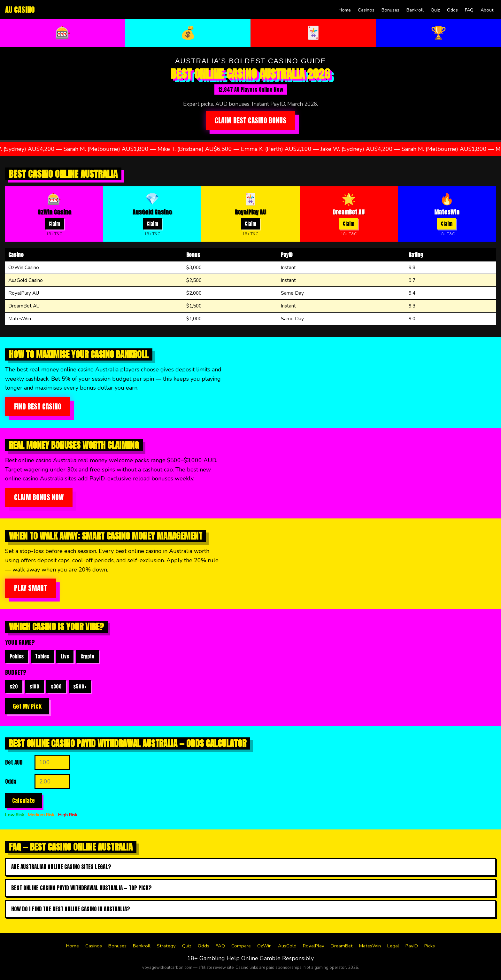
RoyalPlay (314, 946)
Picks (430, 946)
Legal (393, 946)
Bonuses (390, 10)
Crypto (87, 656)
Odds (452, 10)
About (487, 10)
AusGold (287, 946)
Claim (54, 224)
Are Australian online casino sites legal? (61, 867)
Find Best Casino (38, 407)
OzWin (264, 946)
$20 (14, 686)
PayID (412, 946)
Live (65, 656)
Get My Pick (27, 706)
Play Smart (31, 588)
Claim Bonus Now (39, 497)
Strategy (166, 946)
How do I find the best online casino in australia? (71, 909)
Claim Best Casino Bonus (250, 121)
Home (345, 10)
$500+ (80, 686)
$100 (34, 686)
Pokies (17, 656)
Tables (42, 656)
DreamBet (342, 946)
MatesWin (370, 946)
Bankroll (415, 10)
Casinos (366, 10)
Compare (241, 946)
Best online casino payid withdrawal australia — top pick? (81, 888)
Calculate (23, 801)
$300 (56, 686)
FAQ (469, 10)
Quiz (435, 10)
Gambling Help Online (229, 958)
